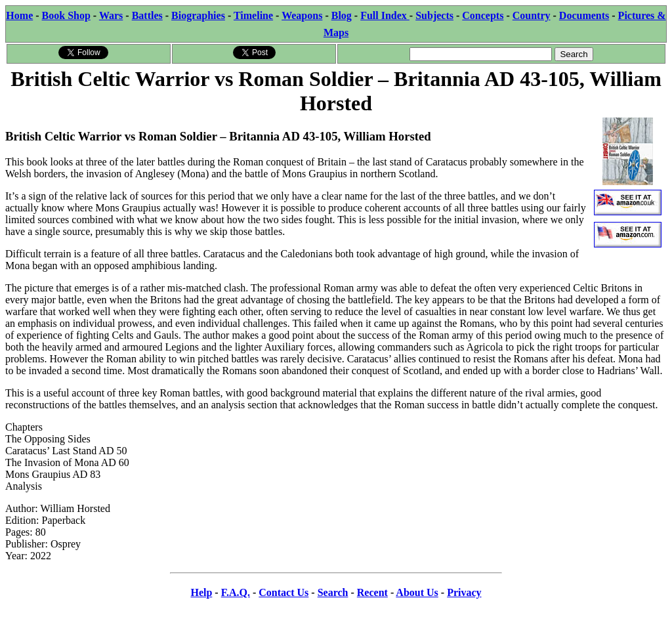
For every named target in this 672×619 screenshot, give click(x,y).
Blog (342, 15)
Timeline (253, 15)
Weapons (302, 15)
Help (201, 592)
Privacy (464, 592)
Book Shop (66, 15)
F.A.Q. (236, 592)
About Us (417, 592)
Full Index (385, 15)
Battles (147, 15)
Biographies (198, 15)
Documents (584, 15)
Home (19, 15)
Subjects (434, 15)
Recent (372, 592)
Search (333, 592)
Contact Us (283, 592)
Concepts (483, 15)
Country (532, 15)
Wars (111, 15)
